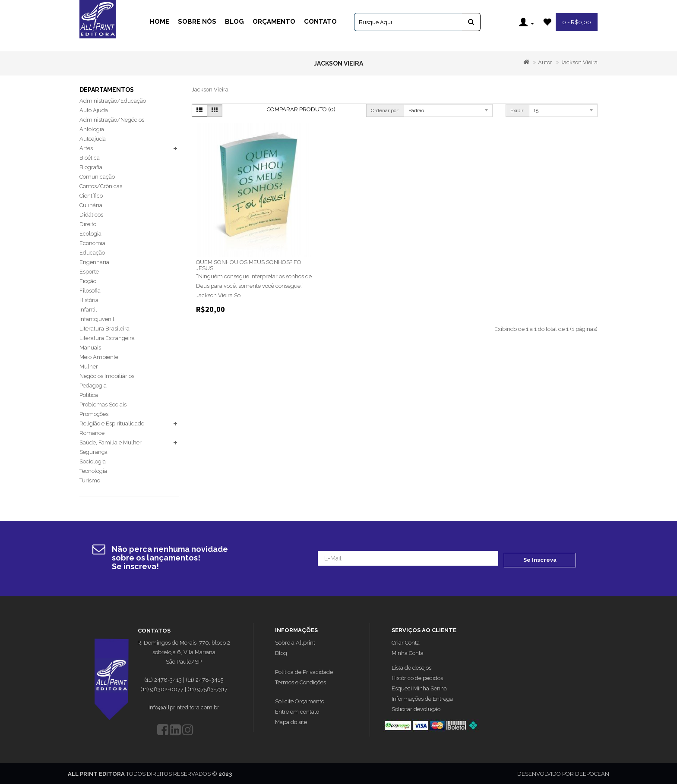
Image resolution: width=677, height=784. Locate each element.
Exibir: (517, 110)
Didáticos (91, 215)
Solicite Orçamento (300, 701)
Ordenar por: (385, 110)
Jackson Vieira (579, 62)
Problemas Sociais (103, 405)
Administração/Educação (113, 101)
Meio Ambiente (99, 357)
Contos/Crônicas (101, 186)
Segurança (93, 452)
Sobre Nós (197, 22)
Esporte (89, 272)
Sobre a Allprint (295, 642)
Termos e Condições (301, 682)
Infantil (88, 310)
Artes (86, 148)
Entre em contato (297, 711)
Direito (88, 224)
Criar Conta (406, 642)
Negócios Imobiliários (107, 376)
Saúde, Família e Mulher (111, 442)
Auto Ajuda (94, 110)
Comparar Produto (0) (301, 109)
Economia (92, 243)
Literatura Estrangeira (107, 338)
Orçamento (274, 22)
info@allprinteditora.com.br (184, 707)
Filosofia (90, 291)
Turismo (90, 480)
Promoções (94, 414)
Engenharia (94, 262)
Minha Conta (408, 652)
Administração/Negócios (112, 120)
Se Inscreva (540, 558)
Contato (320, 22)
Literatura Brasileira (104, 329)
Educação (92, 253)
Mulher (89, 367)
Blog (234, 22)
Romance (92, 433)
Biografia (91, 167)
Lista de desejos (411, 667)
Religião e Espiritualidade (112, 423)
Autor (545, 62)
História (89, 300)
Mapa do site (291, 721)
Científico (91, 196)
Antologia (92, 129)
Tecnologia (93, 471)
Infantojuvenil (97, 319)
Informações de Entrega (422, 698)
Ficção (88, 281)
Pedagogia (93, 386)
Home (160, 22)
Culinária (91, 205)
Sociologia (93, 461)
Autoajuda (93, 139)
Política (89, 395)
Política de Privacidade (304, 671)
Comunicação (97, 177)
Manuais (90, 348)
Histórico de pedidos (417, 677)
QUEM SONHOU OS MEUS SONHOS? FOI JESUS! (249, 265)
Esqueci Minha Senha (419, 688)
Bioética (90, 158)
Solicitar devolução (416, 708)
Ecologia (90, 234)
